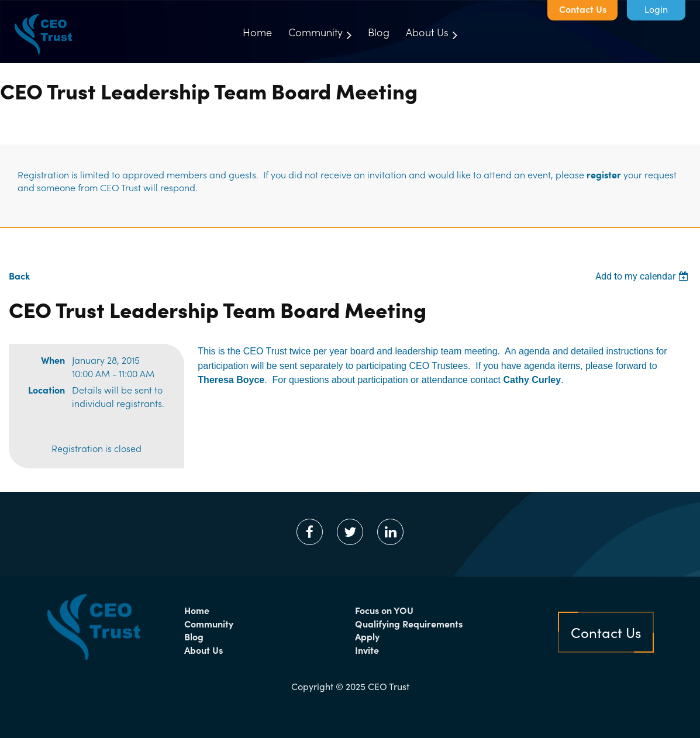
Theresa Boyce (231, 380)
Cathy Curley (532, 380)
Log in (656, 10)
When (53, 360)
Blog (194, 636)
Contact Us (583, 9)
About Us (204, 650)
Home (197, 610)
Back (19, 275)
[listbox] (643, 276)
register (604, 174)
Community (209, 623)
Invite (367, 650)
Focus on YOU (384, 610)
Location (46, 389)
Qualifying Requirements (409, 623)
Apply (367, 636)
